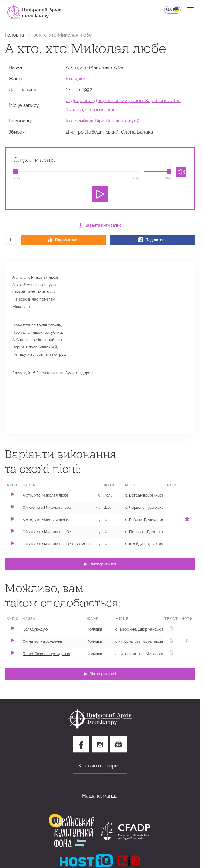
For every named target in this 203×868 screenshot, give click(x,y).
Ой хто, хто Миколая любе (47, 507)
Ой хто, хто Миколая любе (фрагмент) (57, 544)
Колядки (76, 78)
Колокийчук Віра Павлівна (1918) (103, 121)
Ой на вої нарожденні (42, 641)
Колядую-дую (35, 629)
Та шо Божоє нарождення (46, 654)
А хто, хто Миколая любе (45, 495)
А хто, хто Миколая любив (46, 520)
